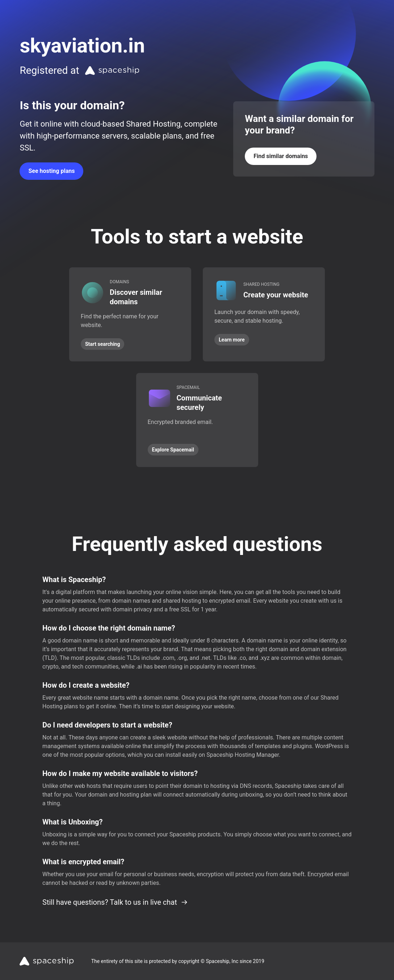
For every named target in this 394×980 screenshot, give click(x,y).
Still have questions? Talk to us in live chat (115, 902)
